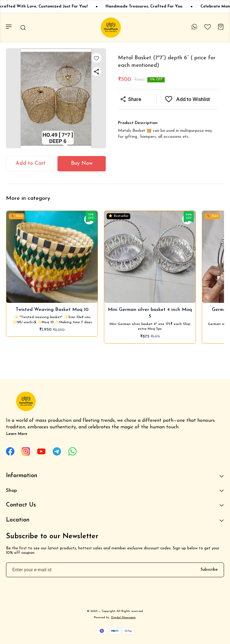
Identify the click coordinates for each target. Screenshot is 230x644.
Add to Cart (31, 163)
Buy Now (82, 163)
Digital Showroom (123, 617)
